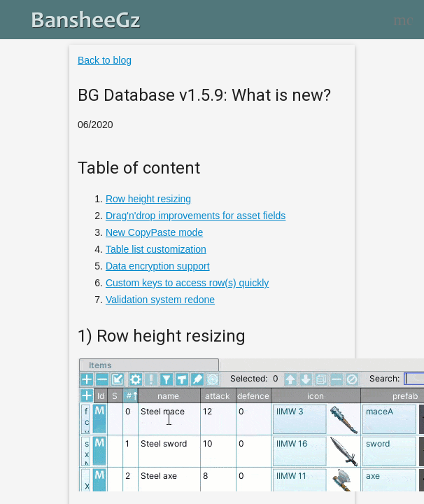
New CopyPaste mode (154, 232)
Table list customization (156, 249)
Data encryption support (158, 266)
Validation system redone (160, 300)
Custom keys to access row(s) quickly (187, 283)
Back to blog (105, 60)
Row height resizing (148, 199)
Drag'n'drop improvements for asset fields (196, 216)
